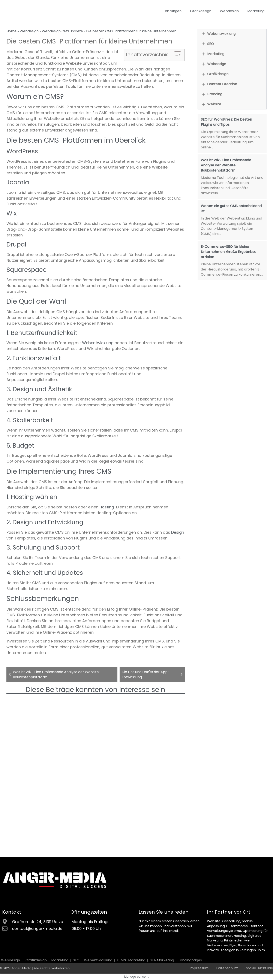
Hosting (107, 507)
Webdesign (229, 11)
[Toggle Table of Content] (175, 55)
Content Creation (222, 84)
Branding (215, 94)
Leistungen (172, 11)
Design (178, 532)
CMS (76, 75)
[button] (232, 34)
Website (214, 104)
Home (11, 31)
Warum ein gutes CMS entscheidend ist (231, 208)
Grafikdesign (201, 11)
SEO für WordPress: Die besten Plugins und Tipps (226, 122)
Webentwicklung (98, 343)
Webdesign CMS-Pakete (62, 31)
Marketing (256, 11)
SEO (211, 44)
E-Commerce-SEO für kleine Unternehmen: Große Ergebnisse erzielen (229, 252)
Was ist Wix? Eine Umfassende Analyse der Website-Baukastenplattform (226, 165)
